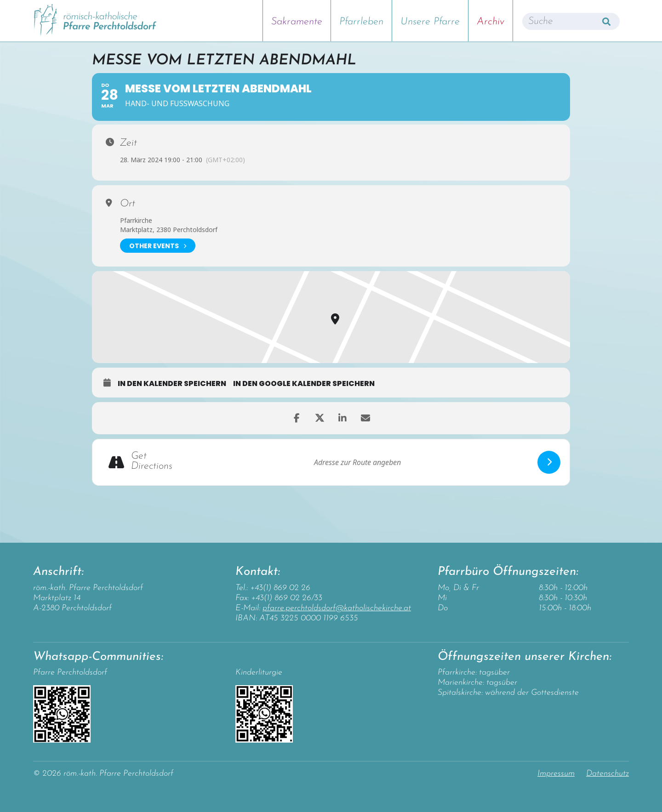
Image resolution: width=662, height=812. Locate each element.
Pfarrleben (361, 22)
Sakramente (297, 22)
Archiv (491, 22)
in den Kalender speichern (172, 384)
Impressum (556, 774)
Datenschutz (608, 774)
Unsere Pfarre (430, 22)
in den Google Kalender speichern (304, 384)
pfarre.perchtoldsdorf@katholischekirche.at (337, 608)
